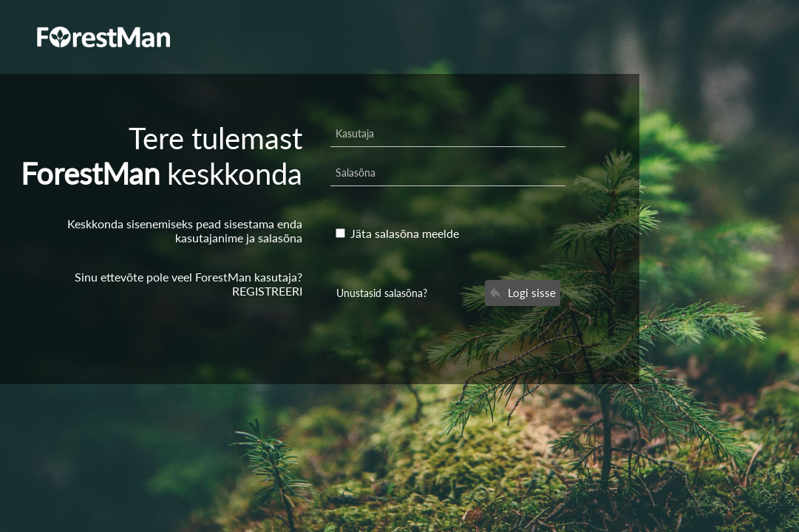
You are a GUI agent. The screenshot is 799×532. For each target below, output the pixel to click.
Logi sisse (523, 293)
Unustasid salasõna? (382, 293)
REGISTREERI (267, 291)
